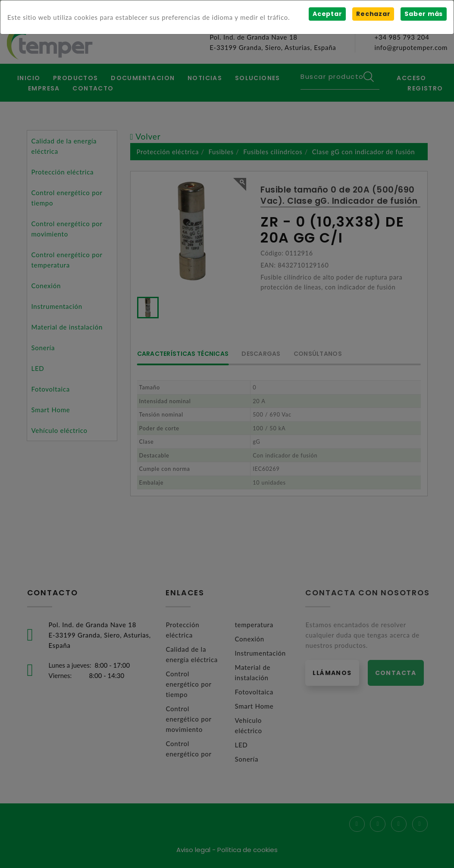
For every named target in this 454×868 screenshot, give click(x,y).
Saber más (424, 14)
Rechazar (373, 14)
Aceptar (327, 14)
